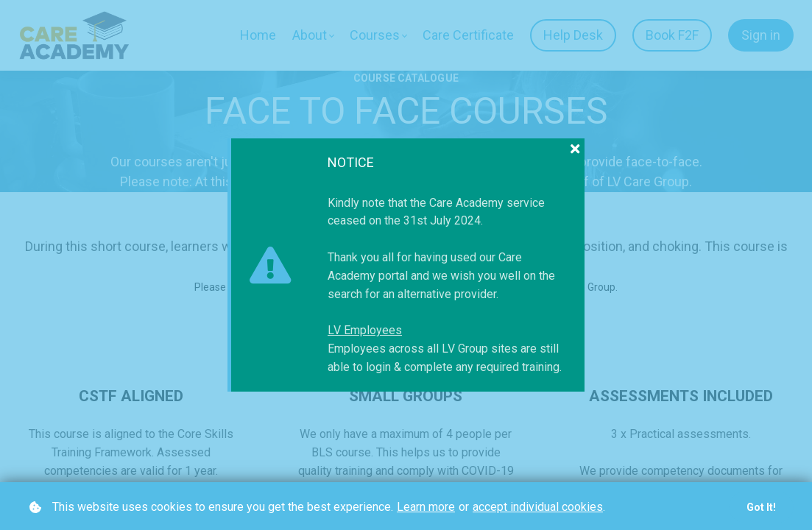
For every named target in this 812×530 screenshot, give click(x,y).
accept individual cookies (538, 507)
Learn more (426, 507)
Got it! (761, 507)
